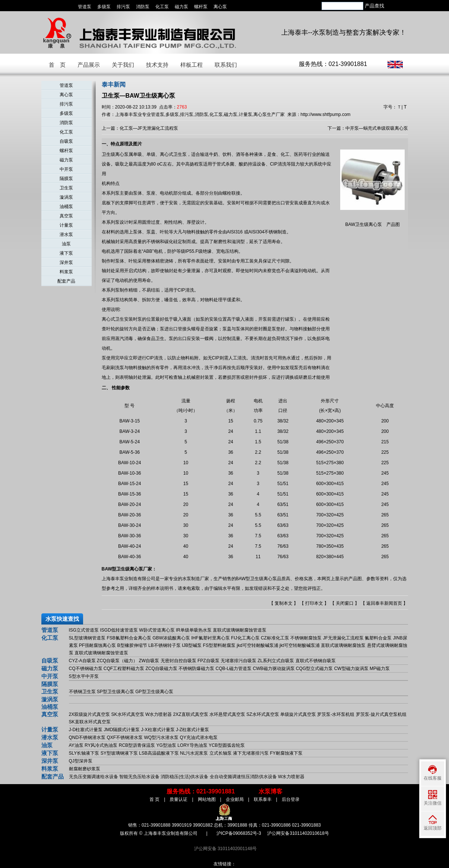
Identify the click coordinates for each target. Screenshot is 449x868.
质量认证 (178, 799)
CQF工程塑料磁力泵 (124, 669)
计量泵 (66, 225)
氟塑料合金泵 (378, 638)
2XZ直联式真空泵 (191, 714)
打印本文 (314, 603)
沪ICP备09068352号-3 (239, 833)
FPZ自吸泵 (208, 661)
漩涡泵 (66, 197)
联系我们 (226, 65)
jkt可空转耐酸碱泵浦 (300, 645)
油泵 (66, 244)
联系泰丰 (263, 799)
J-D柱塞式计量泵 (86, 730)
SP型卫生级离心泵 (116, 692)
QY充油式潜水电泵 (199, 738)
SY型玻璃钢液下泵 (119, 753)
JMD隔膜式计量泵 (122, 730)
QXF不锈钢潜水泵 (125, 738)
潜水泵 (66, 235)
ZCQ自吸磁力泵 (162, 669)
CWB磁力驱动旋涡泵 (274, 669)
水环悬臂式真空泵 (227, 714)
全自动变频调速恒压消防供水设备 (243, 777)
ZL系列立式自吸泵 (276, 661)
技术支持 (157, 65)
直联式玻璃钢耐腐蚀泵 (343, 645)
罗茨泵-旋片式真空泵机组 (381, 714)
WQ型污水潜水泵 (162, 738)
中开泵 (66, 169)
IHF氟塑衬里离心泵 (210, 638)
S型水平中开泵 (84, 676)
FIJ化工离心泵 (245, 638)
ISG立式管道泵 (84, 630)
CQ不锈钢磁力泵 (86, 669)
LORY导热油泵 (192, 745)
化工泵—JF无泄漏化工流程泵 (149, 128)
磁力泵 (181, 7)
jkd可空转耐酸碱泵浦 (257, 645)
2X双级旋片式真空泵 (90, 714)
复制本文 (284, 603)
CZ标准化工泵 (275, 638)
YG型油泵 (166, 745)
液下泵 (66, 253)
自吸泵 (66, 141)
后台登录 (291, 799)
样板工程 (192, 65)
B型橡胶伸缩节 (132, 645)
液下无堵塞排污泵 (251, 753)
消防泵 (143, 7)
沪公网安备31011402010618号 (298, 833)
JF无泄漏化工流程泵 (343, 638)
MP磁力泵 (380, 669)
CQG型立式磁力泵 (314, 669)
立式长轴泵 (221, 753)
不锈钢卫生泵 (82, 692)
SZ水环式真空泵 (263, 714)
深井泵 (66, 262)
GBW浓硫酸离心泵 (171, 638)
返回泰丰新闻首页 (384, 603)
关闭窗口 (345, 603)
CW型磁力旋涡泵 (351, 669)
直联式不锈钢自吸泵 (316, 661)
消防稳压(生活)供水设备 (184, 777)
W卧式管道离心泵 (157, 630)
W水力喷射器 (159, 714)
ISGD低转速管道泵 (119, 630)
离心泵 (220, 7)
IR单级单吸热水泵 (194, 630)
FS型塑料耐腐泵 (219, 645)
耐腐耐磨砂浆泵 (85, 769)
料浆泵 (66, 272)
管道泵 (85, 7)
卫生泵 (66, 188)
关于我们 (123, 65)
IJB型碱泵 (192, 645)
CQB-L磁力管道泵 (234, 669)
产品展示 (89, 65)
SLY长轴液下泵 (84, 753)
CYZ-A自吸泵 (82, 661)
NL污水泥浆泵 (194, 753)
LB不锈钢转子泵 (165, 645)
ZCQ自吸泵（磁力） (117, 661)
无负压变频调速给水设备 (94, 777)
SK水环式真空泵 (128, 714)
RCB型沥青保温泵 (137, 745)
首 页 (57, 65)
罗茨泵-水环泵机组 (336, 714)
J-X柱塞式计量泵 (158, 730)
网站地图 (207, 799)
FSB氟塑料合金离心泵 (129, 638)
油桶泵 (66, 207)
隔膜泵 (66, 179)
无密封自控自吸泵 (178, 661)
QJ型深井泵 (81, 761)
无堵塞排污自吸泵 (238, 661)
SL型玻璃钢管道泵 (87, 638)
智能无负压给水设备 (139, 777)
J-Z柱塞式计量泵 (192, 730)
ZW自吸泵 (149, 661)
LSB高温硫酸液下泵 (159, 753)
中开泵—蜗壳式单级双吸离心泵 (377, 128)
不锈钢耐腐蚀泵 (306, 638)
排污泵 (123, 7)
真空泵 (66, 216)
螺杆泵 (201, 7)
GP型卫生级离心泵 (154, 692)
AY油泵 (76, 745)
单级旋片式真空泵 (298, 714)
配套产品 (66, 281)
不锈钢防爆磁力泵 (196, 669)
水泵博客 (271, 791)
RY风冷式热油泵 (101, 745)
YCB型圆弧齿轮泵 (227, 745)
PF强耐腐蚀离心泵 (97, 645)
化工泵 (162, 7)
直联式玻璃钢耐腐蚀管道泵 (240, 630)
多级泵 (104, 7)
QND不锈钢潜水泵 (87, 738)
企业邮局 (235, 799)
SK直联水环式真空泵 (90, 722)
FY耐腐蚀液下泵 (286, 753)
